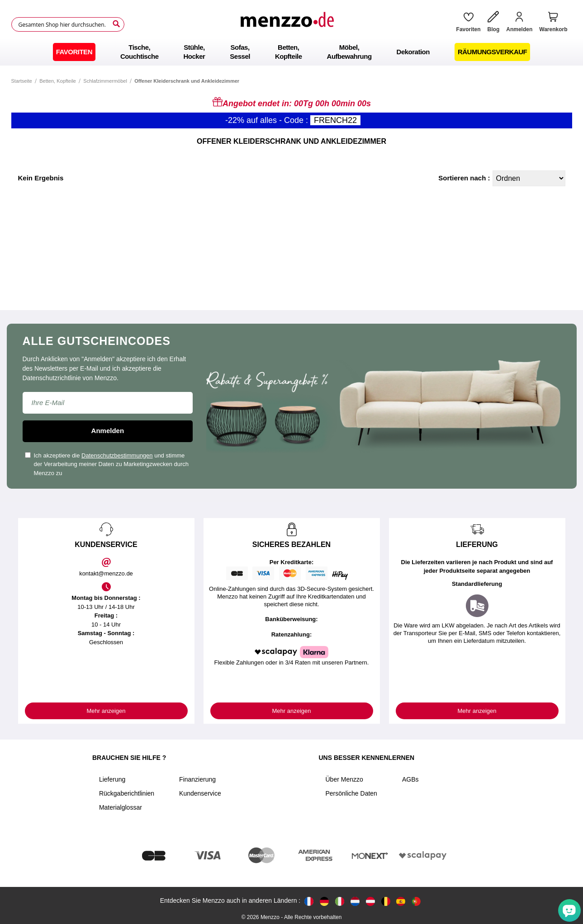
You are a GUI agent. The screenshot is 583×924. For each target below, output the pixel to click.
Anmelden (108, 431)
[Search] (116, 24)
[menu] (291, 52)
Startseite (22, 81)
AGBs (410, 779)
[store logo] (287, 24)
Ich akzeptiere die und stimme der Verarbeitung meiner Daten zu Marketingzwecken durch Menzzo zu (107, 464)
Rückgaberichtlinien (127, 793)
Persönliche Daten (351, 793)
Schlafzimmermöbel (105, 81)
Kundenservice (200, 793)
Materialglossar (121, 807)
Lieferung (112, 779)
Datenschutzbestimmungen (117, 455)
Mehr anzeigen (106, 711)
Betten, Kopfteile (58, 81)
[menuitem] (74, 52)
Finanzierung (197, 779)
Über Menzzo (344, 779)
